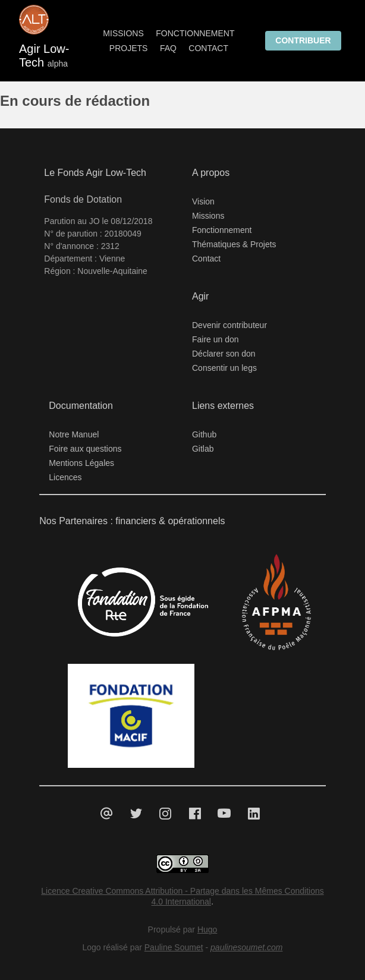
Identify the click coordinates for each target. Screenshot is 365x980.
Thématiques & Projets (234, 244)
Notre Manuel (74, 434)
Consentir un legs (224, 368)
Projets (129, 48)
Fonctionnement (195, 33)
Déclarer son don (224, 354)
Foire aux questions (85, 449)
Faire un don (215, 339)
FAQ (168, 48)
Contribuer (303, 40)
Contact (208, 48)
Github (204, 434)
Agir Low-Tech (46, 56)
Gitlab (203, 449)
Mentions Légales (81, 463)
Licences (65, 477)
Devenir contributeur (229, 325)
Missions (123, 33)
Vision (203, 201)
